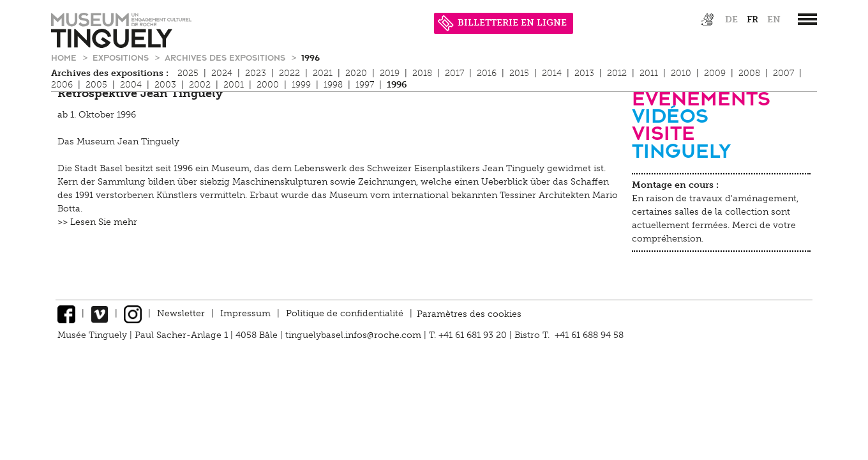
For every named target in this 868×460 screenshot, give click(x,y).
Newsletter (181, 313)
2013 (584, 73)
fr (752, 19)
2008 (749, 73)
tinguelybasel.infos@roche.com (355, 335)
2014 (552, 73)
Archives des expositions (226, 57)
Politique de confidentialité (345, 313)
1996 (311, 57)
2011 (649, 73)
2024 (222, 73)
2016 (487, 73)
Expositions (122, 57)
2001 (234, 85)
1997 (365, 85)
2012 (617, 73)
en (774, 19)
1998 (333, 85)
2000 (268, 85)
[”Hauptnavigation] (807, 19)
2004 (131, 85)
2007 (783, 73)
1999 (301, 85)
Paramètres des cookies (469, 313)
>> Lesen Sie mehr (97, 222)
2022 (289, 73)
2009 (715, 73)
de (731, 19)
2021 (323, 73)
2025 (188, 73)
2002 (200, 85)
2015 (519, 73)
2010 (681, 73)
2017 (454, 73)
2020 (356, 73)
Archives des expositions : (110, 73)
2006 (62, 85)
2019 (390, 73)
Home (65, 57)
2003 (165, 85)
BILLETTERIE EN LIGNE (502, 23)
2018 (422, 73)
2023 (256, 73)
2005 (96, 85)
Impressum (245, 313)
